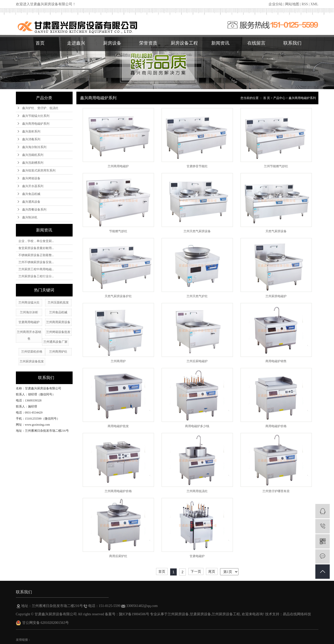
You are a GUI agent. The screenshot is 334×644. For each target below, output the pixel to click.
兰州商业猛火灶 (29, 302)
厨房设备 (112, 43)
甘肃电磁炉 (197, 556)
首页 (40, 43)
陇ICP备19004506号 (134, 614)
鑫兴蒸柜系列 (31, 131)
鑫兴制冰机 (30, 217)
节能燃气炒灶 (118, 231)
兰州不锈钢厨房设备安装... (36, 262)
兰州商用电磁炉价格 (118, 491)
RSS (305, 4)
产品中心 (279, 98)
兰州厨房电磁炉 (276, 296)
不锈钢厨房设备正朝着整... (36, 255)
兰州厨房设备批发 (32, 361)
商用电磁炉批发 (118, 426)
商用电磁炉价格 (276, 426)
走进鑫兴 (76, 43)
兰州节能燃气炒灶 (276, 166)
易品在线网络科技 (297, 614)
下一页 (196, 571)
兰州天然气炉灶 (197, 296)
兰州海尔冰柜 (29, 312)
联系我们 (292, 43)
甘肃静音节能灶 (197, 166)
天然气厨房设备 (276, 231)
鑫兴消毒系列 (31, 139)
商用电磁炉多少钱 (197, 426)
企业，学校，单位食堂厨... (36, 241)
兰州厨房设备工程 (226, 614)
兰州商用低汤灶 (197, 491)
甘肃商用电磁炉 (29, 322)
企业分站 (276, 4)
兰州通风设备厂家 (55, 342)
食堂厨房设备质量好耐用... (36, 248)
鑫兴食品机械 (31, 194)
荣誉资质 (148, 43)
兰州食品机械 (58, 312)
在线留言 (256, 43)
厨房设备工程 (184, 43)
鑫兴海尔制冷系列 (34, 147)
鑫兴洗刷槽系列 (33, 163)
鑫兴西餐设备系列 (34, 210)
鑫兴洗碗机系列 (33, 155)
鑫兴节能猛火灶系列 (36, 116)
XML (314, 4)
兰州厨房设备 (178, 614)
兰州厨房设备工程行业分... (36, 276)
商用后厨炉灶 (118, 556)
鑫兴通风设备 (31, 202)
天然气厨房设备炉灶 (118, 296)
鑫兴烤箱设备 (31, 178)
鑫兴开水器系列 (33, 186)
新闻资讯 (220, 43)
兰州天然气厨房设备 (197, 231)
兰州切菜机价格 (32, 352)
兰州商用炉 (118, 361)
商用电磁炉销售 (276, 361)
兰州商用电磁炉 (118, 166)
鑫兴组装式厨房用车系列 (39, 171)
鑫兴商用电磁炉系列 (36, 124)
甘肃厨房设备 (200, 614)
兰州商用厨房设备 (58, 322)
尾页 (212, 571)
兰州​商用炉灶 (58, 352)
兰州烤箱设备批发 (58, 332)
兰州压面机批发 (58, 302)
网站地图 (292, 4)
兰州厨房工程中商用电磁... (36, 269)
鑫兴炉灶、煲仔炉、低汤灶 (40, 108)
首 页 (267, 98)
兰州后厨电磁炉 (197, 361)
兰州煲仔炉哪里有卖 (276, 491)
